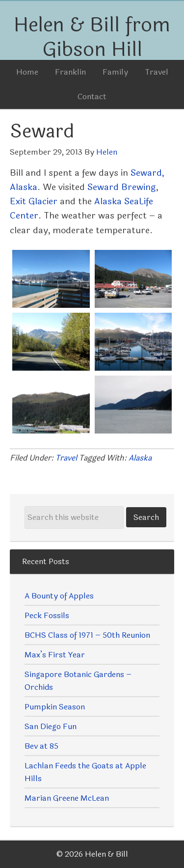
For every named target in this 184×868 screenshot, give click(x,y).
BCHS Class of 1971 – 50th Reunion (87, 635)
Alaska (140, 458)
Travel (66, 458)
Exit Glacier (34, 201)
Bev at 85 (41, 746)
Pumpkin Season (55, 707)
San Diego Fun (51, 726)
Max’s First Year (55, 655)
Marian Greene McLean (67, 798)
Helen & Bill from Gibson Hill (92, 37)
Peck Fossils (47, 615)
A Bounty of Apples (59, 596)
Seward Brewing (122, 187)
